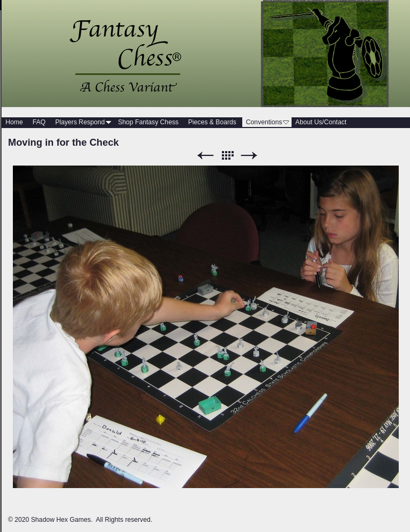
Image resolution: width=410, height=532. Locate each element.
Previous (205, 156)
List (227, 156)
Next (249, 156)
